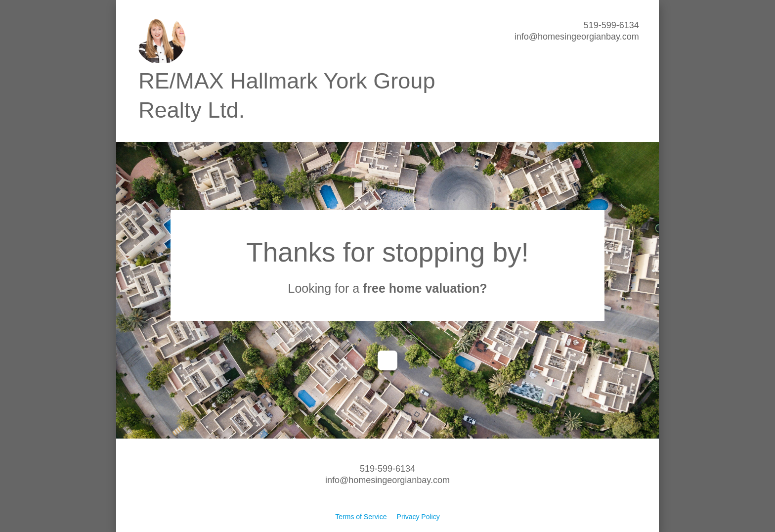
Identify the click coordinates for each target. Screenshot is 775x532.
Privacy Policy (418, 517)
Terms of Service (361, 517)
